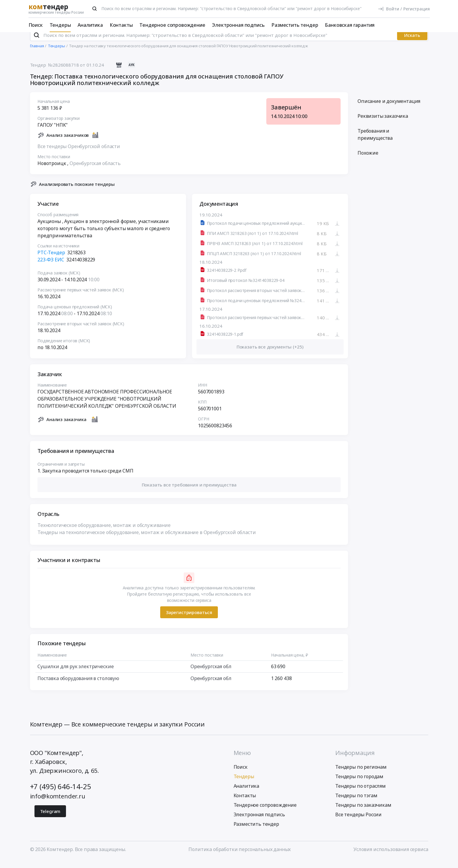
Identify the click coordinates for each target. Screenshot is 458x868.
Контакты (121, 25)
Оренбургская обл (211, 674)
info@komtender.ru (58, 804)
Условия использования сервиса (391, 857)
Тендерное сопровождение (172, 25)
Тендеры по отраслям (361, 794)
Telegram (50, 819)
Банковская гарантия (350, 25)
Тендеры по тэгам (356, 803)
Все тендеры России (358, 822)
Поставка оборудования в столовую (78, 686)
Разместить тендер (295, 25)
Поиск (36, 25)
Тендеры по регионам (361, 775)
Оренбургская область (95, 171)
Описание (389, 109)
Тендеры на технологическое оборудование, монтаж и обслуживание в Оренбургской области (147, 540)
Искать (412, 43)
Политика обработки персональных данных (240, 857)
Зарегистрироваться (189, 620)
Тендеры (60, 25)
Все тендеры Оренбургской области (79, 154)
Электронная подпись (238, 25)
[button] (189, 493)
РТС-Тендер (51, 260)
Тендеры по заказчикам (363, 813)
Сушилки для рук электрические (75, 674)
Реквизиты (383, 124)
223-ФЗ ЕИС (51, 268)
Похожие (368, 161)
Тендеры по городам (359, 784)
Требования (375, 142)
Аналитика (90, 25)
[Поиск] (95, 9)
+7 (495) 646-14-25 (61, 794)
